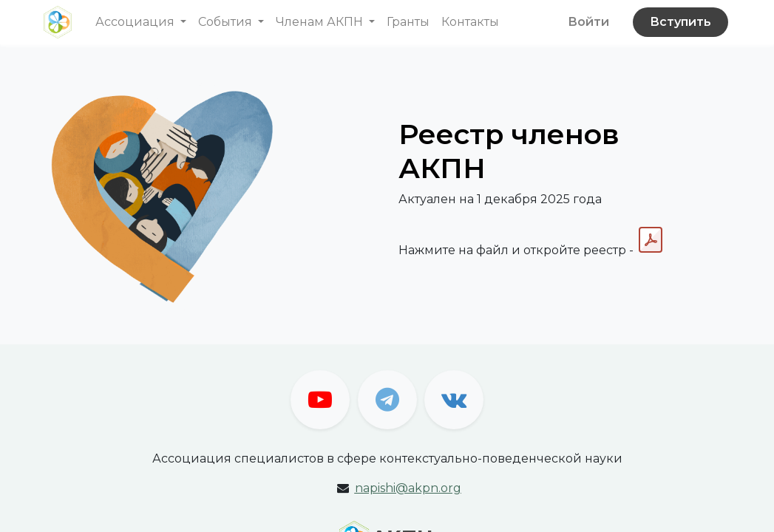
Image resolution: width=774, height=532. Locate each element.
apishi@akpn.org (408, 488)
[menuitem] (408, 22)
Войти (588, 22)
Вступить (680, 22)
